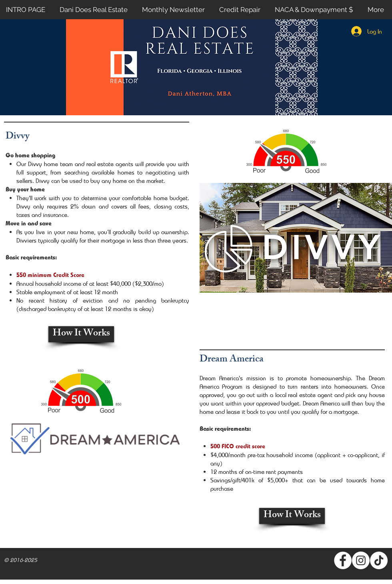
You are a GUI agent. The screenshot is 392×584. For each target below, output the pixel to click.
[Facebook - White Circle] (343, 560)
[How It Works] (81, 334)
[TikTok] (379, 560)
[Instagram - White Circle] (361, 560)
